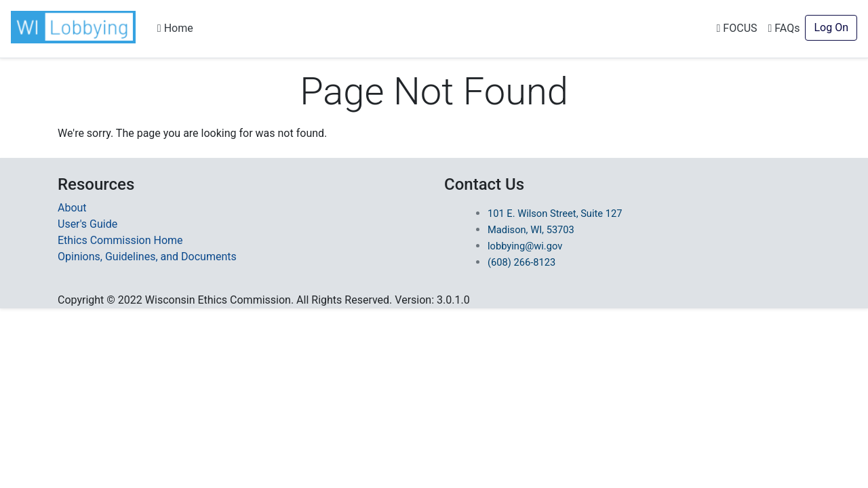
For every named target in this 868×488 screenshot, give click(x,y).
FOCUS (737, 28)
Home (175, 28)
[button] (76, 27)
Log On (831, 27)
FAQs (784, 28)
